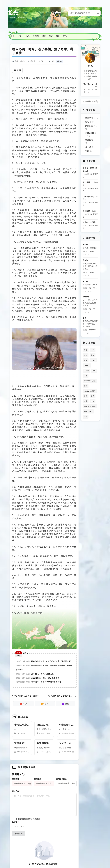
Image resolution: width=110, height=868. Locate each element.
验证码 (15, 822)
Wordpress (88, 411)
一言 (93, 350)
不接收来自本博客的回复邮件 (28, 819)
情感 (86, 396)
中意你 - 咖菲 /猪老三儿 (90, 169)
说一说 (91, 147)
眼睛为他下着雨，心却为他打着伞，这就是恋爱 (51, 661)
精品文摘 (60, 61)
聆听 (90, 122)
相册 (58, 36)
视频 (86, 417)
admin (22, 61)
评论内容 (16, 791)
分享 (93, 355)
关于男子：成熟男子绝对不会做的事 (46, 682)
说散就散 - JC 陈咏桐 (90, 184)
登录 (65, 36)
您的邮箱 (38, 779)
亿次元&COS (90, 134)
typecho (87, 365)
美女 (86, 386)
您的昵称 (16, 779)
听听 (28, 36)
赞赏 (65, 704)
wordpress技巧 (90, 391)
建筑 (86, 401)
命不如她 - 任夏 (89, 211)
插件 (86, 376)
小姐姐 (86, 371)
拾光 (13, 13)
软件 (94, 371)
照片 (86, 360)
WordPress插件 (90, 406)
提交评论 (19, 834)
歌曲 (86, 350)
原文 (86, 355)
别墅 (93, 401)
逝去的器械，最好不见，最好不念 (45, 678)
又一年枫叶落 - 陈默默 (90, 198)
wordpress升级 (90, 381)
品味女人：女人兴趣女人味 (42, 674)
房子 (93, 396)
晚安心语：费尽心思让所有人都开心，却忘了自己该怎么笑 (72, 696)
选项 (17, 70)
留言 (44, 36)
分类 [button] (19, 36)
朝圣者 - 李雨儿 (89, 222)
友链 (51, 36)
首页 (12, 36)
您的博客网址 (61, 779)
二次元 (93, 360)
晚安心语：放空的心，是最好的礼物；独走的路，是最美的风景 (41, 696)
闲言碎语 (92, 118)
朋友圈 (36, 36)
